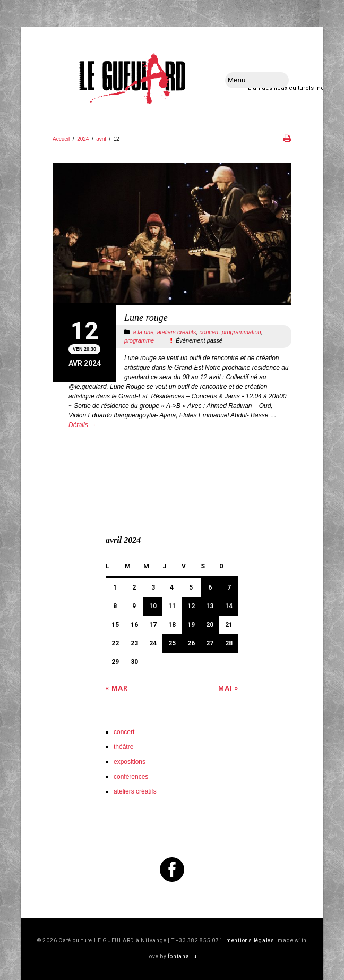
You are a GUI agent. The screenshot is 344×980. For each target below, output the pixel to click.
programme (139, 340)
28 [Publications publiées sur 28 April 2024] (229, 643)
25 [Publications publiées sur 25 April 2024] (172, 643)
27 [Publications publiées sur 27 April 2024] (210, 643)
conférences (131, 777)
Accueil (61, 139)
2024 (83, 139)
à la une (143, 332)
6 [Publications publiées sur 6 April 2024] (210, 587)
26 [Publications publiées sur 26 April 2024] (191, 643)
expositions (130, 762)
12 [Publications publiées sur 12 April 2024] (191, 606)
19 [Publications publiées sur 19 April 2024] (191, 625)
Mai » (228, 688)
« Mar (117, 688)
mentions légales (250, 940)
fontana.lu (182, 956)
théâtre (123, 747)
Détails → (82, 425)
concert (209, 332)
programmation (242, 332)
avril (101, 139)
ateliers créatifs (176, 332)
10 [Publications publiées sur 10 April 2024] (153, 606)
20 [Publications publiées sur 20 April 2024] (210, 625)
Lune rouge (146, 318)
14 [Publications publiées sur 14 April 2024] (229, 606)
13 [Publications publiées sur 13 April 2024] (210, 606)
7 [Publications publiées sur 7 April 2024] (229, 587)
